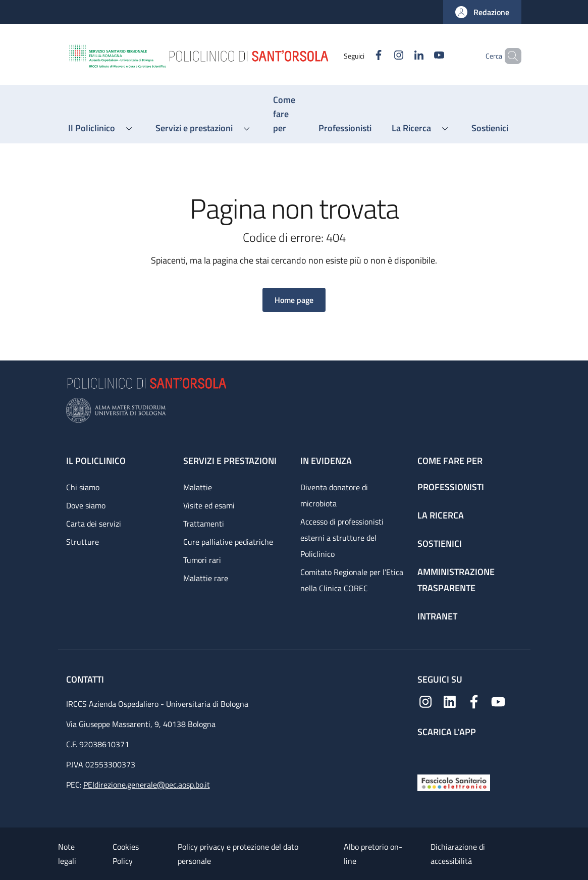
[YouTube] (422, 56)
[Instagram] (382, 56)
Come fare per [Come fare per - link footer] (450, 461)
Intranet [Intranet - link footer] (437, 616)
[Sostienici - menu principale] (490, 128)
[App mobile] (425, 754)
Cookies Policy (126, 854)
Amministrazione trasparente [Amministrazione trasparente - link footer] (456, 580)
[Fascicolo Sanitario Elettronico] (454, 782)
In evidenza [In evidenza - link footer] (326, 461)
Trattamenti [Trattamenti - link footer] (204, 524)
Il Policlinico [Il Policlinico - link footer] (96, 461)
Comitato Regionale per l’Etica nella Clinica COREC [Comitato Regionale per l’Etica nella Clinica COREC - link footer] (352, 580)
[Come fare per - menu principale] (286, 114)
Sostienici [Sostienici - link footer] (440, 543)
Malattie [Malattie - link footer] (198, 487)
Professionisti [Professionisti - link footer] (451, 487)
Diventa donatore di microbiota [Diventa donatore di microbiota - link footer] (334, 495)
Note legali (67, 854)
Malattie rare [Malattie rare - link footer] (206, 578)
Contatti (86, 679)
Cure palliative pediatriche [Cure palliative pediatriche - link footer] (228, 542)
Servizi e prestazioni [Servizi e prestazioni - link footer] (230, 461)
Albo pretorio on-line (373, 854)
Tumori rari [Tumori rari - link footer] (202, 560)
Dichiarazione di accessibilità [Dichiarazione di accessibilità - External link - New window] (458, 854)
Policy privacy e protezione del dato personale (238, 854)
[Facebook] (361, 56)
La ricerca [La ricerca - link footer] (441, 515)
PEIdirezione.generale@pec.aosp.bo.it (147, 785)
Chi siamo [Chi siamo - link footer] (83, 487)
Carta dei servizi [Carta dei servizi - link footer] (94, 524)
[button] (482, 12)
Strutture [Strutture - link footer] (83, 542)
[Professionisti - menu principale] (345, 128)
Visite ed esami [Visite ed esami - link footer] (209, 505)
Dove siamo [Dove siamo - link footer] (86, 505)
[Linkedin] (402, 56)
